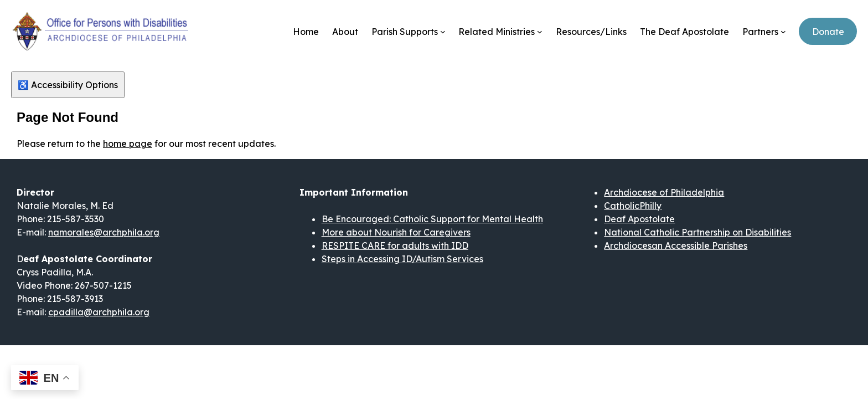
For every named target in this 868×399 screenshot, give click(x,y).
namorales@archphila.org (104, 232)
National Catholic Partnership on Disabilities (697, 232)
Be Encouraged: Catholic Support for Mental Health (432, 219)
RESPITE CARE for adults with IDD (395, 245)
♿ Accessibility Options (68, 85)
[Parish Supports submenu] (443, 32)
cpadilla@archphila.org (99, 312)
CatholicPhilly (633, 206)
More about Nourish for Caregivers (396, 232)
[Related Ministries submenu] (540, 32)
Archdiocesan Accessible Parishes (676, 245)
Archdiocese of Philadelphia (664, 192)
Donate (828, 32)
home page (128, 144)
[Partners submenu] (783, 32)
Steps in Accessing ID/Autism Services (402, 259)
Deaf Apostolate (639, 219)
